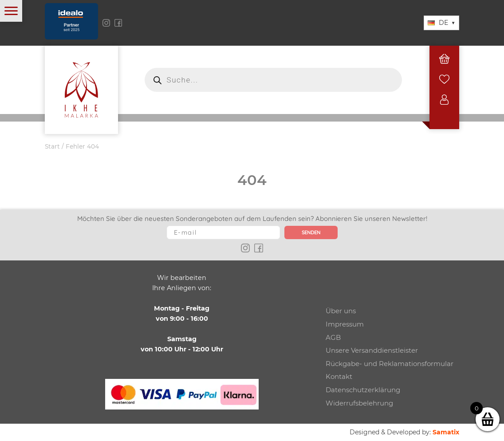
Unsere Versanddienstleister (372, 350)
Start (52, 146)
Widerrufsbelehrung (359, 403)
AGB (333, 337)
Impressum (345, 324)
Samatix (446, 432)
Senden (311, 232)
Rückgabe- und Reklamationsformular (390, 364)
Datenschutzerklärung (363, 390)
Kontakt (339, 376)
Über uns (341, 311)
